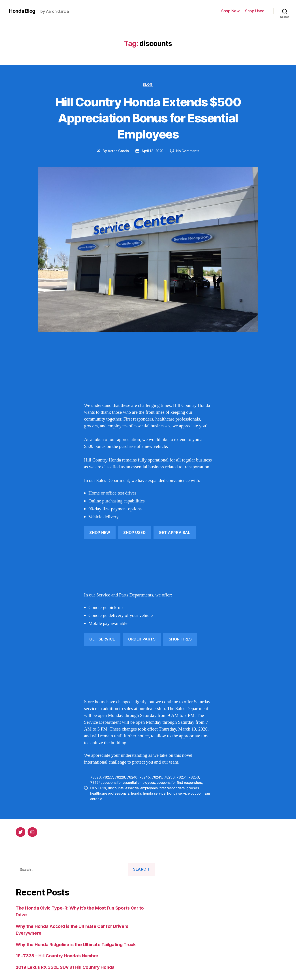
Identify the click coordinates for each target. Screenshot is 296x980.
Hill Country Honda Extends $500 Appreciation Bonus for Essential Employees (148, 118)
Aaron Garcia (118, 151)
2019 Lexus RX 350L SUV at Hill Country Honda (67, 967)
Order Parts (142, 640)
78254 (96, 783)
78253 (196, 777)
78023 (96, 777)
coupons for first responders (181, 783)
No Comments (188, 151)
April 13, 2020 (152, 151)
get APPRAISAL (174, 533)
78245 (146, 777)
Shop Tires (180, 640)
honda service (155, 793)
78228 (121, 777)
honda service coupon (186, 793)
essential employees (142, 788)
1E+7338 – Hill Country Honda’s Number (59, 955)
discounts (116, 788)
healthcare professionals (110, 793)
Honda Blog (23, 11)
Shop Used (255, 11)
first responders (174, 788)
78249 (159, 777)
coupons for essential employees (130, 783)
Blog (148, 85)
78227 (108, 777)
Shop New (230, 11)
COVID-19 (98, 788)
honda (137, 793)
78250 (171, 777)
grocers (195, 788)
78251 (184, 777)
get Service (102, 640)
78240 (133, 777)
